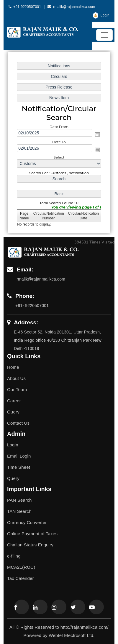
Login (101, 15)
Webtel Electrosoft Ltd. (72, 635)
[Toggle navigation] (104, 35)
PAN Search (19, 500)
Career (14, 401)
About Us (16, 378)
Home (13, 367)
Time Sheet (19, 467)
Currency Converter (27, 522)
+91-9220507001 (25, 7)
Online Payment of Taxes (32, 534)
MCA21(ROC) (21, 567)
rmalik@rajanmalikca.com (71, 7)
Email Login (19, 456)
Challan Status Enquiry (30, 545)
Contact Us (18, 423)
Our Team (17, 389)
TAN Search (19, 511)
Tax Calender (21, 578)
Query (13, 412)
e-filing (14, 556)
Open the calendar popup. (97, 134)
